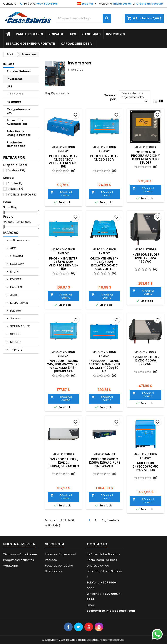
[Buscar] (83, 18)
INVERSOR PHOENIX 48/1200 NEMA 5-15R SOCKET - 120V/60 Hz (104, 366)
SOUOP (15, 334)
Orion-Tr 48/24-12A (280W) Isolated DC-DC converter (104, 264)
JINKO (14, 295)
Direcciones (53, 571)
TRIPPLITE (16, 350)
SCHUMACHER (20, 326)
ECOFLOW (17, 264)
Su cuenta (55, 544)
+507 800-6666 (47, 4)
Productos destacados (16, 144)
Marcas (11, 233)
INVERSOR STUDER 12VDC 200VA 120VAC (145, 258)
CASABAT (16, 256)
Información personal (60, 554)
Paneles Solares (29, 34)
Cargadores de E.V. (77, 44)
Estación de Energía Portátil (31, 44)
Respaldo (57, 34)
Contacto (10, 4)
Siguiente (111, 520)
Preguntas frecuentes (19, 560)
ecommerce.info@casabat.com (111, 611)
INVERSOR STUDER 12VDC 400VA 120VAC (145, 360)
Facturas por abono (59, 566)
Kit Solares (91, 34)
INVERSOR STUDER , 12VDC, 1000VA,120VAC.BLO (63, 463)
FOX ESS (15, 279)
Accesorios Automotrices (17, 122)
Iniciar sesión (122, 4)
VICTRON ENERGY (22, 195)
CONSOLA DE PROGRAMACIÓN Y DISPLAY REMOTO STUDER (145, 157)
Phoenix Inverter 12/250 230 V (104, 158)
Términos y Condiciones (20, 554)
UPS (73, 34)
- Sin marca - (19, 240)
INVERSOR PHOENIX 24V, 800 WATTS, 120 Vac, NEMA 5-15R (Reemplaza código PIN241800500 (63, 370)
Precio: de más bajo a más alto (135, 98)
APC (13, 248)
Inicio (9, 64)
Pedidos (51, 560)
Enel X (14, 272)
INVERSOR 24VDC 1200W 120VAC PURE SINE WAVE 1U (104, 463)
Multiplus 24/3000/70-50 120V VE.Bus (145, 467)
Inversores (115, 34)
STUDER (15, 189)
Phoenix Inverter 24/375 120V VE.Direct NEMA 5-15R (63, 264)
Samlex (15, 183)
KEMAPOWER (19, 303)
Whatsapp (11, 566)
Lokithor (15, 311)
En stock (17, 170)
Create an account (150, 4)
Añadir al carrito (61, 194)
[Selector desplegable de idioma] (87, 4)
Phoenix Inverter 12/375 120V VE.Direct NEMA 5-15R (63, 161)
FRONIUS (16, 287)
